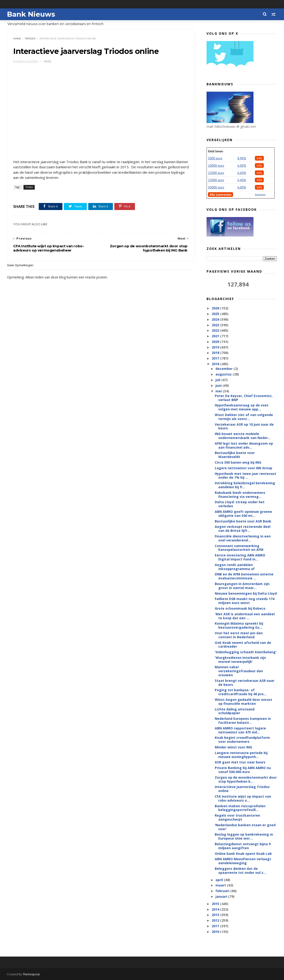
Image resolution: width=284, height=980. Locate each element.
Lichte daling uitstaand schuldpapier (235, 711)
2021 (216, 336)
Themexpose (31, 974)
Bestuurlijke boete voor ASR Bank (243, 521)
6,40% (242, 180)
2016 (216, 364)
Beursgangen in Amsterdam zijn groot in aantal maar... (242, 586)
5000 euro (215, 158)
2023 (216, 325)
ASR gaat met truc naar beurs (240, 762)
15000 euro (216, 173)
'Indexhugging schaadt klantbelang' (246, 652)
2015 (216, 904)
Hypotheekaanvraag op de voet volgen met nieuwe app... (242, 407)
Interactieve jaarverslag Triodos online (242, 789)
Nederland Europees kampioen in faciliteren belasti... (243, 721)
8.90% (242, 158)
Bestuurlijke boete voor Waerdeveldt (235, 455)
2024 (216, 319)
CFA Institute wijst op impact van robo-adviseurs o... (243, 798)
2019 (216, 347)
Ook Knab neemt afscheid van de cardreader (243, 645)
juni (219, 385)
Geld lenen (215, 151)
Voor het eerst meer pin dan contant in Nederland (239, 635)
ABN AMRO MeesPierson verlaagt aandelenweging (243, 861)
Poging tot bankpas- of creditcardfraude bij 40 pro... (241, 692)
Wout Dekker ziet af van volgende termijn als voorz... (244, 417)
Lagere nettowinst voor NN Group (244, 468)
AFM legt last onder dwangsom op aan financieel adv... (244, 445)
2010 (216, 932)
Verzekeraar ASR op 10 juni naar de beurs (244, 426)
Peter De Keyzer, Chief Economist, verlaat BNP (244, 398)
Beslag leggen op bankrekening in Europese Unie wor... (244, 836)
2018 (216, 353)
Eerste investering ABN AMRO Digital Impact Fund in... (240, 557)
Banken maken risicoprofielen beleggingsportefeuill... (240, 808)
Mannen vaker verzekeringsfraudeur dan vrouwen (239, 671)
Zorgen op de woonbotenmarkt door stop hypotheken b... (246, 779)
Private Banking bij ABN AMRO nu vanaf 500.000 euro (243, 770)
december (225, 369)
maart (221, 885)
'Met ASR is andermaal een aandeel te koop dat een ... (245, 616)
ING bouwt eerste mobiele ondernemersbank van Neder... (243, 436)
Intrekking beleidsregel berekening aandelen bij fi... (245, 485)
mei (219, 391)
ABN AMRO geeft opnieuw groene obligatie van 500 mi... (243, 514)
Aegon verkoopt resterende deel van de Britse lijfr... (243, 529)
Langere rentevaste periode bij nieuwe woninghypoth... (241, 755)
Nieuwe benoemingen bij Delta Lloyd (246, 593)
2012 (216, 920)
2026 (216, 308)
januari (222, 896)
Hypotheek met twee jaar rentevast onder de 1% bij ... (246, 476)
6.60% (242, 173)
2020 (216, 342)
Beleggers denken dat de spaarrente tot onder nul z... (240, 871)
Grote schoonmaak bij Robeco (240, 608)
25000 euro (216, 180)
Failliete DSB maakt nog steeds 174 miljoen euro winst (245, 601)
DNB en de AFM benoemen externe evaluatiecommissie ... (244, 576)
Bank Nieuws (31, 14)
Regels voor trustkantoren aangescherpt (237, 817)
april (220, 880)
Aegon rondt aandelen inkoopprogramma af (235, 567)
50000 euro (216, 187)
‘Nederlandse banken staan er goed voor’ (245, 827)
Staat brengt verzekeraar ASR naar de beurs (245, 683)
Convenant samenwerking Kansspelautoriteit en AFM (239, 548)
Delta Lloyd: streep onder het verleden (240, 504)
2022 (216, 330)
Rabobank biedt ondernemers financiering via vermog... (240, 495)
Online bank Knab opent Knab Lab (243, 854)
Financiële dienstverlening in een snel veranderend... (243, 538)
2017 (216, 358)
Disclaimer (260, 194)
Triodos (30, 39)
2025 (216, 314)
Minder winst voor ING (233, 747)
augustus (224, 374)
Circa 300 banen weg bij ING (238, 462)
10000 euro (216, 165)
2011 (216, 926)
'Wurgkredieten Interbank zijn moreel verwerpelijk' (240, 660)
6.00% (242, 165)
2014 (216, 909)
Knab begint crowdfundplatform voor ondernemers (242, 740)
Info (259, 158)
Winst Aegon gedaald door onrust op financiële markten (244, 702)
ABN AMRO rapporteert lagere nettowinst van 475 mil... (240, 730)
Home (17, 39)
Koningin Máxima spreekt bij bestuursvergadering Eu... (239, 625)
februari (223, 891)
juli (218, 380)
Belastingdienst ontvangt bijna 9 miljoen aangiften (243, 846)
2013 (216, 915)
